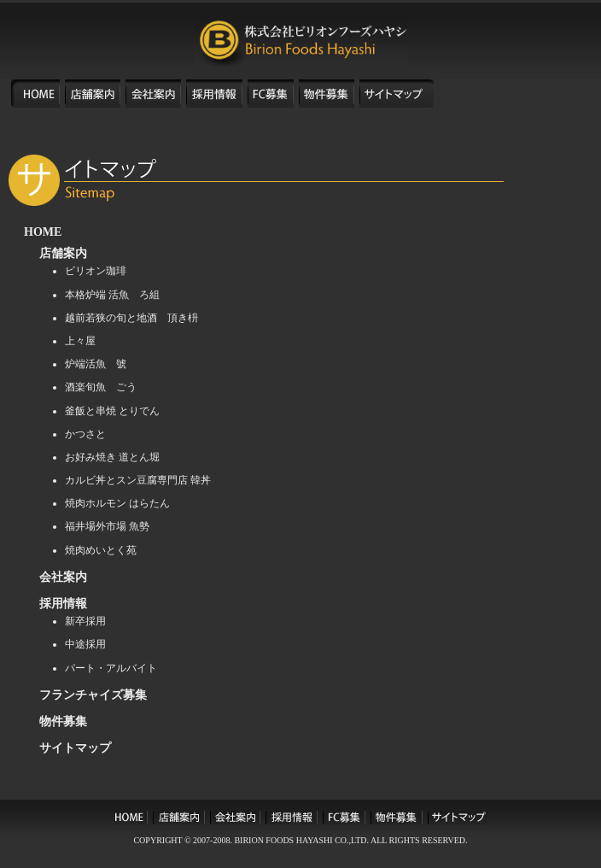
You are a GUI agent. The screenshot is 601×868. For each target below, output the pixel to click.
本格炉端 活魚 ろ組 (112, 295)
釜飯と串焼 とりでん (112, 411)
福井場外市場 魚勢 (107, 526)
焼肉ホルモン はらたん (117, 503)
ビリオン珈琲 (96, 271)
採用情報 (63, 604)
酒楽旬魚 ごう (101, 387)
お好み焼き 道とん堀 (112, 457)
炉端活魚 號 (96, 364)
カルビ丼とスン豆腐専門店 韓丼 (138, 480)
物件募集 (63, 721)
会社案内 (63, 577)
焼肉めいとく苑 (101, 550)
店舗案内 (63, 253)
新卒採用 (85, 621)
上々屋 (80, 341)
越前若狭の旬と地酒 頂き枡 (131, 318)
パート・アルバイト (111, 668)
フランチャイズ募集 (93, 695)
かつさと (85, 434)
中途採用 (85, 644)
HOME (43, 232)
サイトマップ (75, 748)
